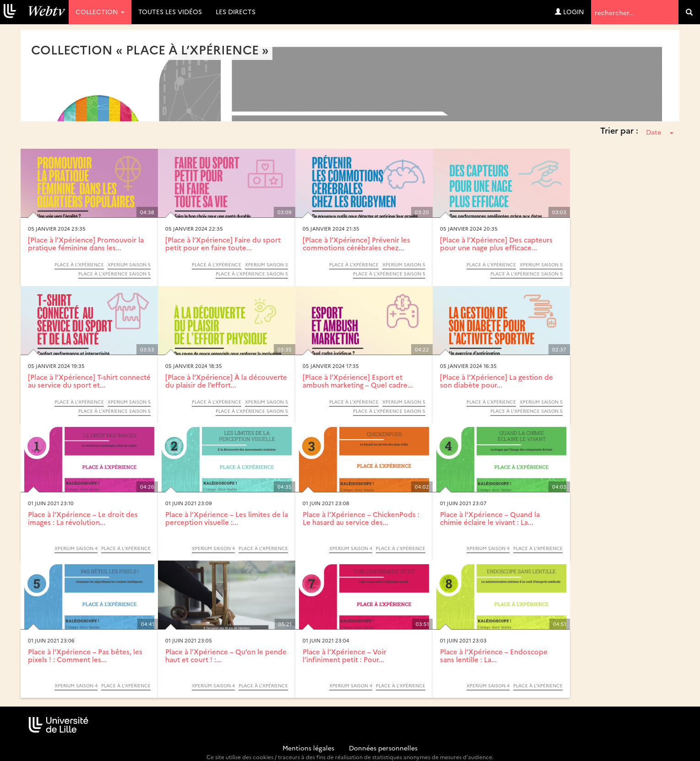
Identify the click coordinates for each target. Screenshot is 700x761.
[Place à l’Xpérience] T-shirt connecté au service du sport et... (89, 381)
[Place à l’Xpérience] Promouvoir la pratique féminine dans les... (86, 243)
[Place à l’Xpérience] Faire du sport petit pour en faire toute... (223, 243)
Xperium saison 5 (129, 264)
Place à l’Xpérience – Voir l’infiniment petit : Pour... (345, 655)
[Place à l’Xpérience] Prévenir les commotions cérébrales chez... (356, 243)
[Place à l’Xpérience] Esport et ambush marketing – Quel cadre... (358, 381)
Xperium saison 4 (76, 548)
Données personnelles (383, 748)
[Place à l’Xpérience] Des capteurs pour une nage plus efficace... (496, 243)
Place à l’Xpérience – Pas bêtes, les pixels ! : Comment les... (85, 655)
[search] (689, 12)
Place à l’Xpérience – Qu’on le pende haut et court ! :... (226, 655)
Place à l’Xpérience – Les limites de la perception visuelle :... (227, 518)
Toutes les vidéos (170, 11)
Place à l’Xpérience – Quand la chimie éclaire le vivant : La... (490, 518)
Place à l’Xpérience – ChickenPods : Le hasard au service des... (361, 518)
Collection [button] (100, 11)
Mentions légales (308, 748)
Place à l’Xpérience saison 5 (114, 274)
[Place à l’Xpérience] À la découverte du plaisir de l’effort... (226, 381)
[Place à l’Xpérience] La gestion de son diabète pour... (497, 381)
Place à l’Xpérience (79, 264)
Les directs (236, 11)
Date (660, 132)
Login (570, 11)
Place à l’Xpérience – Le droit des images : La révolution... (83, 518)
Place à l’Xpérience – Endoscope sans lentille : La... (494, 655)
